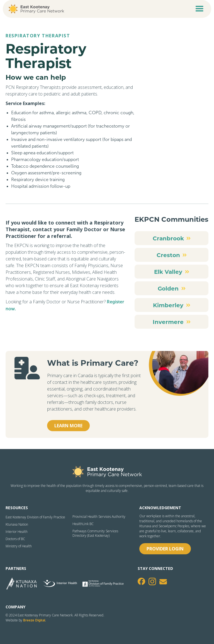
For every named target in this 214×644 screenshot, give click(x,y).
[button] (200, 9)
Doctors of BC (15, 539)
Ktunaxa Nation (17, 525)
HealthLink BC (83, 524)
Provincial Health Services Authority (99, 517)
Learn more (68, 426)
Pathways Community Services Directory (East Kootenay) (95, 533)
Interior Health (17, 532)
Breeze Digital (34, 620)
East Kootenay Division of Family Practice (35, 517)
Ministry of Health (19, 546)
